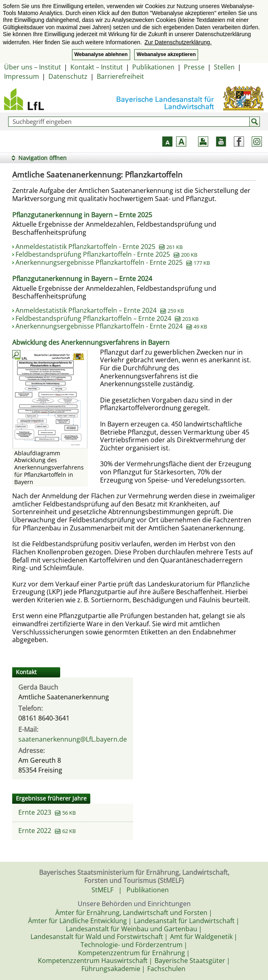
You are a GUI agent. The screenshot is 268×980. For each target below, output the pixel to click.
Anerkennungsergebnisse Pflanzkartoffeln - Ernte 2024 (111, 326)
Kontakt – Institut (97, 67)
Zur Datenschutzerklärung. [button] (178, 42)
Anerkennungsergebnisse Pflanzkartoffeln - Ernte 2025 (113, 262)
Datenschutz (68, 76)
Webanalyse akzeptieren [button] (166, 54)
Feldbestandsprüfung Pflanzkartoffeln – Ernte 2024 (107, 318)
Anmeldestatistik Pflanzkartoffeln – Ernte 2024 (100, 310)
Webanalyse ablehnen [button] (101, 54)
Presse (194, 67)
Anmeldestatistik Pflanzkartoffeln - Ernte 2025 (99, 247)
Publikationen (153, 67)
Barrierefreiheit (120, 76)
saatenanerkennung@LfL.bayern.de (73, 739)
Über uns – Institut (33, 67)
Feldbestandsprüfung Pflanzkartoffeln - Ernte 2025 (106, 254)
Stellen (224, 67)
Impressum (22, 76)
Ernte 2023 (35, 812)
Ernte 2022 (35, 831)
